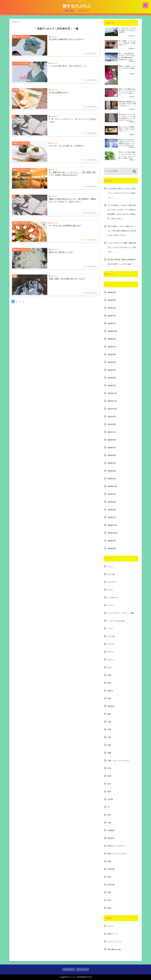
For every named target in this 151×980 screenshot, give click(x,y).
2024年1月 (112, 308)
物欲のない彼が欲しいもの (61, 252)
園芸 (109, 714)
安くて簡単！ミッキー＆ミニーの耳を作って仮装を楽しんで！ (127, 43)
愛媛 (109, 753)
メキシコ (111, 660)
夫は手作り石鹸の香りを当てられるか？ (67, 39)
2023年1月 (112, 323)
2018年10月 (112, 533)
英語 (109, 877)
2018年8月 (112, 548)
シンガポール (113, 597)
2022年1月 (112, 385)
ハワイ (110, 629)
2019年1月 (112, 517)
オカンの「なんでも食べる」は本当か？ (67, 146)
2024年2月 (112, 300)
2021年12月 (112, 393)
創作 (109, 683)
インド (110, 566)
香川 (109, 900)
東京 (109, 815)
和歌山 (110, 691)
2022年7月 (112, 347)
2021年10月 (112, 409)
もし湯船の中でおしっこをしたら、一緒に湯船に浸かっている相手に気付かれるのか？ (73, 174)
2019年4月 (112, 510)
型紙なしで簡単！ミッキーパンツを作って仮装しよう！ (127, 68)
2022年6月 (112, 354)
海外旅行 (111, 838)
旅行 (109, 784)
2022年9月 (112, 339)
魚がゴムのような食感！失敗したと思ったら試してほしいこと (127, 129)
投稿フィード (113, 934)
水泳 (109, 823)
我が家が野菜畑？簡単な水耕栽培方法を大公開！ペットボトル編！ (122, 262)
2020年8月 (112, 440)
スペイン (111, 605)
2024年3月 (112, 292)
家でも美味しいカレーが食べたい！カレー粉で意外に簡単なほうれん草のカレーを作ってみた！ (122, 231)
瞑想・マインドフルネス (117, 854)
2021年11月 (112, 401)
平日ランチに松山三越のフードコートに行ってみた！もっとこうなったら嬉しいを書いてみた (127, 155)
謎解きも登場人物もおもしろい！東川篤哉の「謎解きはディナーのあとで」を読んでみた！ (73, 200)
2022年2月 (112, 378)
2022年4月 (112, 362)
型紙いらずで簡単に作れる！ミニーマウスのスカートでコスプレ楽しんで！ (127, 92)
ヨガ (109, 667)
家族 (109, 729)
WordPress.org (114, 949)
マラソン (111, 652)
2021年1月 (112, 432)
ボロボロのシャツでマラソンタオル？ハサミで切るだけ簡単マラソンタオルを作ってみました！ (127, 117)
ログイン (111, 926)
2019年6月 (112, 502)
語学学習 (111, 885)
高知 (109, 908)
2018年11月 (112, 525)
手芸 (109, 768)
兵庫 (109, 675)
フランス (111, 644)
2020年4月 (112, 455)
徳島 (109, 745)
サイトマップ (84, 11)
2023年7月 (112, 316)
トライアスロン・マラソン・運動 (121, 613)
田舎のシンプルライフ (116, 846)
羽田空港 (111, 869)
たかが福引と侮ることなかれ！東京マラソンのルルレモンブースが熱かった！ (122, 193)
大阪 (109, 722)
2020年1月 (112, 479)
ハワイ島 (111, 636)
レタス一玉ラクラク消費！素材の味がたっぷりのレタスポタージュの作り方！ (122, 247)
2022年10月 (112, 331)
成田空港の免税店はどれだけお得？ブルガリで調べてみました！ (127, 104)
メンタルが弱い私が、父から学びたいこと (68, 66)
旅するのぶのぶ (77, 6)
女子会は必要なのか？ (59, 92)
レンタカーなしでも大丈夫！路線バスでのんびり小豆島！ (127, 30)
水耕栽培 (111, 830)
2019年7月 (112, 494)
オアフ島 (111, 574)
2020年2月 (112, 471)
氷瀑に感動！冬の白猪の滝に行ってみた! (67, 279)
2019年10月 (112, 486)
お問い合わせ (69, 11)
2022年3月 (112, 370)
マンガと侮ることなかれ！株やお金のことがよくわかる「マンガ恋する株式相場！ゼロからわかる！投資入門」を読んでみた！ (122, 212)
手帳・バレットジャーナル (118, 760)
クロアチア (112, 582)
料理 (109, 776)
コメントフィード (115, 941)
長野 (109, 892)
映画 (109, 791)
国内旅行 (111, 706)
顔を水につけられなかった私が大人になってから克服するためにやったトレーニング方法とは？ (127, 143)
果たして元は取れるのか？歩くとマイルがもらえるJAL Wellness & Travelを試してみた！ (127, 56)
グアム (110, 590)
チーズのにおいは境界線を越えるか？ (66, 225)
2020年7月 (112, 447)
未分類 (110, 799)
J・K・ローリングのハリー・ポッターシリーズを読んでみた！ (73, 120)
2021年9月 (112, 416)
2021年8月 (112, 424)
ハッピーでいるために (116, 621)
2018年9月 (112, 541)
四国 (109, 698)
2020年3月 (112, 463)
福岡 (109, 861)
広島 (109, 737)
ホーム (16, 22)
